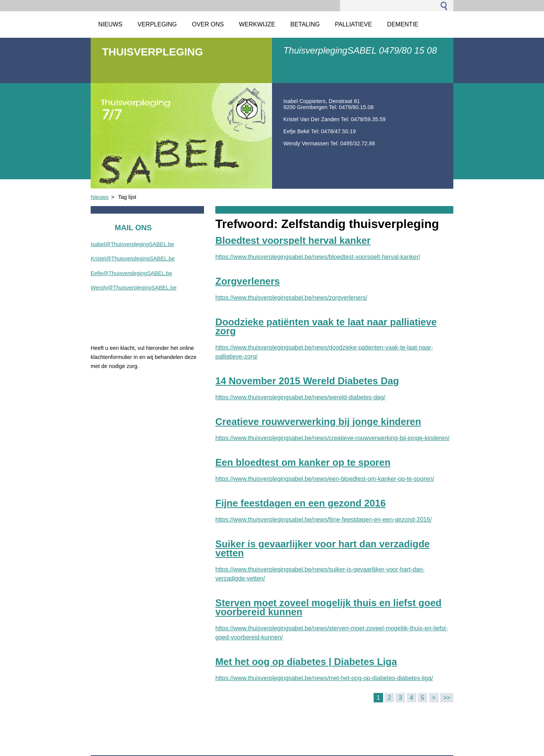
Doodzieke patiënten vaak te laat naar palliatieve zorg (326, 326)
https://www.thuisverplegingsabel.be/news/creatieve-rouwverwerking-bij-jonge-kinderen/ (332, 438)
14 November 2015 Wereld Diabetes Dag (307, 381)
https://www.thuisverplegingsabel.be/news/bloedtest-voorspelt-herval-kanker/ (318, 257)
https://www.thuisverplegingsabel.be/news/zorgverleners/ (291, 298)
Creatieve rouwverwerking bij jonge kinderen (318, 422)
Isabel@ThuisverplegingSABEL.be (132, 244)
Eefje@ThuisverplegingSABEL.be (131, 273)
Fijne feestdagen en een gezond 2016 (301, 503)
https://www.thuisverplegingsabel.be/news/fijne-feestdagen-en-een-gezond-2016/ (324, 520)
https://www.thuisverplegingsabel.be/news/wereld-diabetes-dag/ (300, 397)
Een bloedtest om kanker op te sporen (303, 462)
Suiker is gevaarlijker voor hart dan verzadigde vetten (323, 548)
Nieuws (100, 197)
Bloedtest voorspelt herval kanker (293, 240)
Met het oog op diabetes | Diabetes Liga (306, 662)
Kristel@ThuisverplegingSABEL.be (133, 259)
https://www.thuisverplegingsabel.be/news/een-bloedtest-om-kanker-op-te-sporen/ (325, 479)
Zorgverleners (248, 281)
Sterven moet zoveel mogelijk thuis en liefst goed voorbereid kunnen (328, 607)
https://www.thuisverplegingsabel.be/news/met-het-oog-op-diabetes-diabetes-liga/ (324, 678)
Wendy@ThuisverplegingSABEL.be (134, 288)
